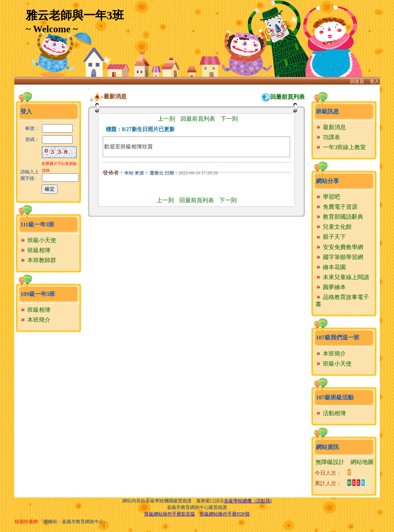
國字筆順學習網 (339, 257)
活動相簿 (331, 413)
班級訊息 (327, 111)
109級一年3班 (38, 294)
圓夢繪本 (331, 287)
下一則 (229, 119)
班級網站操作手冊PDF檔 (225, 514)
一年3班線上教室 (341, 147)
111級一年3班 (37, 224)
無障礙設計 (330, 462)
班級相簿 (35, 250)
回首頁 (357, 81)
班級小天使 (38, 240)
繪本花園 (331, 267)
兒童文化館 (334, 227)
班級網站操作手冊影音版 (170, 514)
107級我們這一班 (338, 337)
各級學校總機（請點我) (248, 501)
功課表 (328, 137)
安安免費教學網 (339, 247)
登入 (374, 81)
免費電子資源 (336, 207)
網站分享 (327, 181)
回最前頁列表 (287, 97)
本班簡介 (35, 320)
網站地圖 (362, 462)
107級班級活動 (335, 397)
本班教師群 (38, 260)
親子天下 (331, 237)
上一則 (166, 119)
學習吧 (328, 197)
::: (16, 89)
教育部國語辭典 (339, 217)
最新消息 (331, 127)
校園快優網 (26, 522)
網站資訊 (327, 447)
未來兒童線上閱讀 (342, 277)
